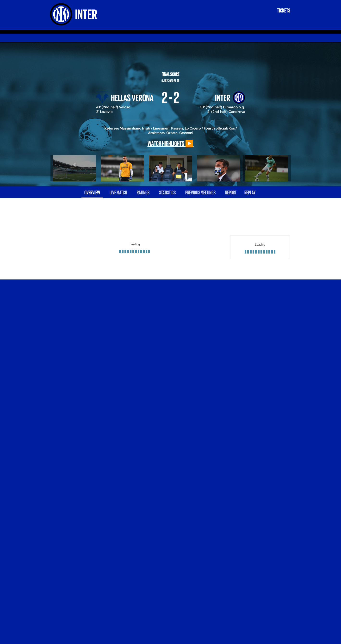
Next (267, 165)
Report (231, 192)
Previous (74, 165)
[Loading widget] (135, 247)
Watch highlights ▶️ (171, 143)
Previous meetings (200, 192)
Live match (118, 192)
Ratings (143, 192)
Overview (92, 192)
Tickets (284, 10)
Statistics (167, 192)
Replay (250, 192)
